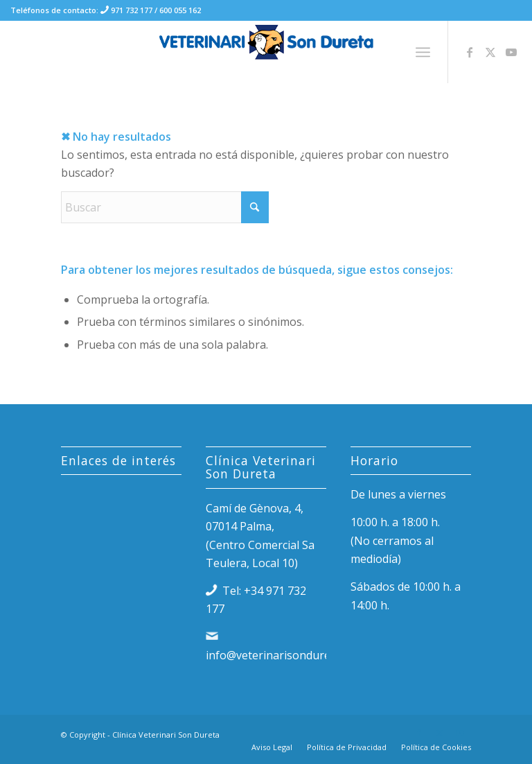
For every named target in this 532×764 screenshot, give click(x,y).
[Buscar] (165, 207)
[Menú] (423, 52)
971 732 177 (131, 10)
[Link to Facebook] (470, 52)
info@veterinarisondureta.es (280, 655)
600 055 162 (180, 10)
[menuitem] (423, 52)
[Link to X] (490, 52)
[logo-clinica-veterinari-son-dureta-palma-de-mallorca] (266, 52)
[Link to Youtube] (511, 52)
